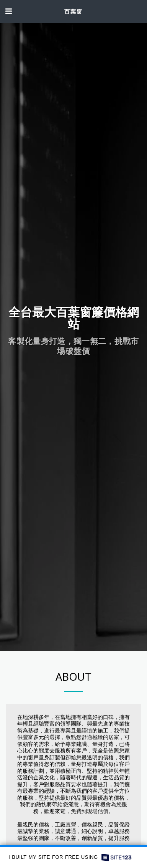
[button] (8, 11)
